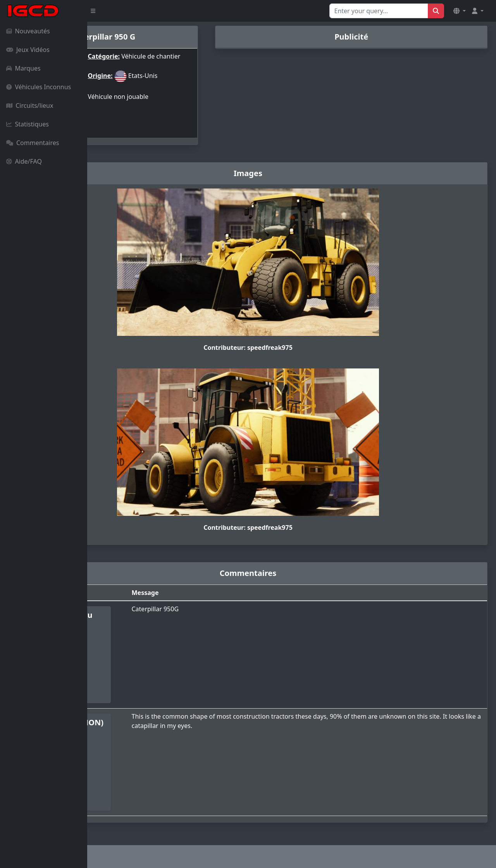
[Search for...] (379, 11)
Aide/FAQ (24, 161)
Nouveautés (28, 31)
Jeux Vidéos (28, 50)
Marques (23, 68)
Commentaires (33, 143)
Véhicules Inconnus (39, 87)
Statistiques (28, 124)
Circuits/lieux (30, 105)
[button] (460, 11)
